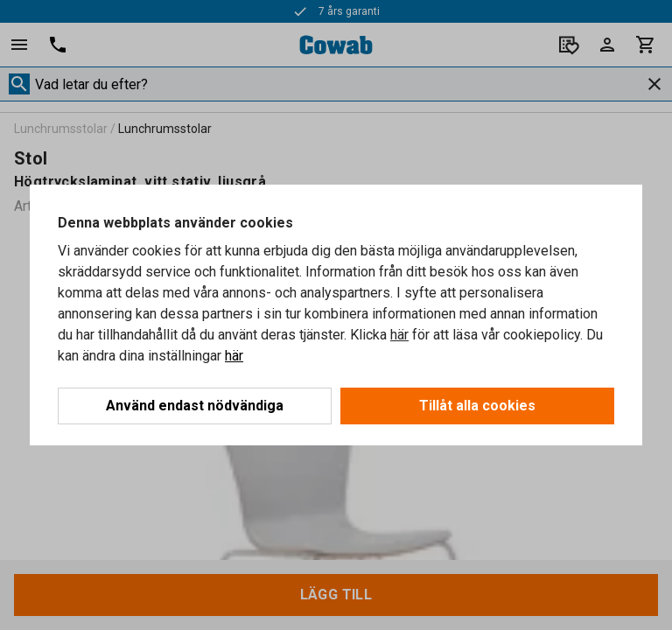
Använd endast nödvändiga (195, 406)
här (399, 335)
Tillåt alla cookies (477, 406)
